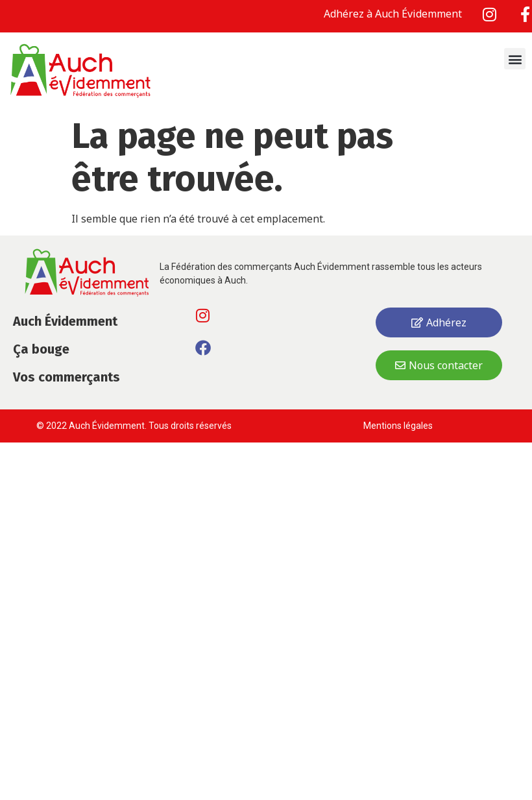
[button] (515, 59)
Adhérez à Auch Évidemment (393, 14)
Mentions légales (399, 426)
